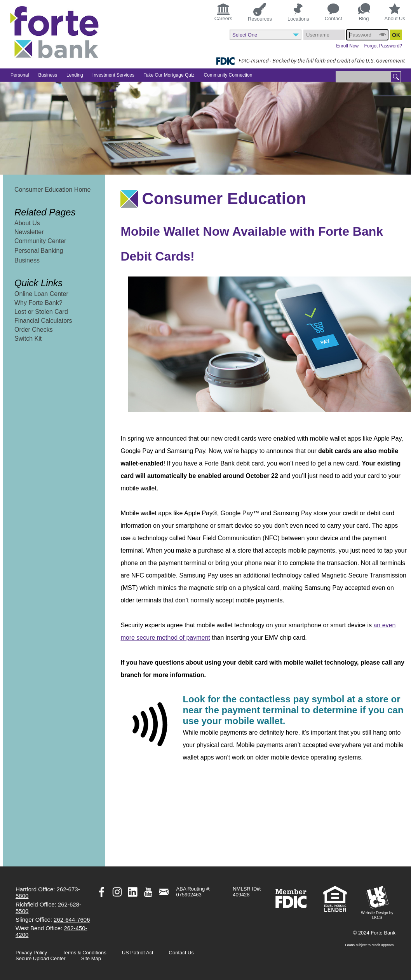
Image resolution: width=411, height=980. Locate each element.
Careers (223, 12)
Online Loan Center (41, 294)
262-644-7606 (72, 920)
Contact (334, 12)
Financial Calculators (43, 321)
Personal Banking (39, 251)
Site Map (91, 958)
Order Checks (34, 330)
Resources (260, 12)
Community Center (40, 241)
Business (27, 260)
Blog (364, 12)
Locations (298, 12)
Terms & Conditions (84, 953)
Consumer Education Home (53, 190)
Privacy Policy (31, 953)
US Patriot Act (138, 953)
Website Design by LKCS (377, 903)
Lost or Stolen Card (41, 312)
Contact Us (181, 953)
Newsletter (29, 232)
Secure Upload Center (41, 958)
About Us (395, 12)
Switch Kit (28, 339)
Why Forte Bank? (38, 303)
